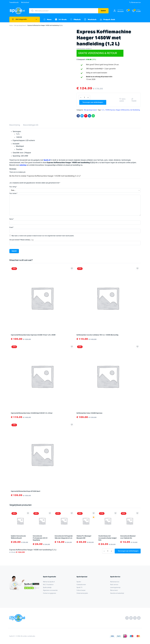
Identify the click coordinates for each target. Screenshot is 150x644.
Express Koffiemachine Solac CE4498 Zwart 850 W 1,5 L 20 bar (32, 413)
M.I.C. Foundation (48, 585)
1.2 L (103, 110)
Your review (13, 193)
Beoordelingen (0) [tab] (31, 125)
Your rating (13, 187)
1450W (107, 110)
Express (113, 110)
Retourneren (114, 590)
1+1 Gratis (61, 19)
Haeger (118, 110)
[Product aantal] (84, 97)
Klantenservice (135, 2)
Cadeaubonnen (81, 585)
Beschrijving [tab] (15, 125)
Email (11, 227)
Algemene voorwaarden (50, 590)
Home (47, 19)
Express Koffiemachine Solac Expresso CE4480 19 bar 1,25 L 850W (33, 335)
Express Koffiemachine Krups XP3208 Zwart (26, 491)
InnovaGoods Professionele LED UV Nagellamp (40, 538)
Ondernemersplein (82, 593)
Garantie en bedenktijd (117, 593)
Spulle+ (79, 582)
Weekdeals (90, 19)
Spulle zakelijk (47, 588)
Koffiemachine (125, 110)
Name (12, 219)
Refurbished (25, 2)
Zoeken (103, 11)
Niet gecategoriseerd (20, 25)
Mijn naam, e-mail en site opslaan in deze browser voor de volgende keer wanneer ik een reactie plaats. (43, 236)
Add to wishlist (122, 100)
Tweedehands (14, 2)
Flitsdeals (75, 19)
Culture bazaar (81, 590)
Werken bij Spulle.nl (49, 582)
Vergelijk (134, 101)
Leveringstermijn (115, 588)
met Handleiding (135, 110)
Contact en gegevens (50, 593)
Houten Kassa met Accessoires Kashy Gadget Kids (107, 538)
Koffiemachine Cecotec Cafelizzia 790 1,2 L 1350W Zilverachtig (97, 335)
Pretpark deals (107, 19)
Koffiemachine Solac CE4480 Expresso (89, 413)
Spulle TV (79, 588)
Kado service (114, 585)
